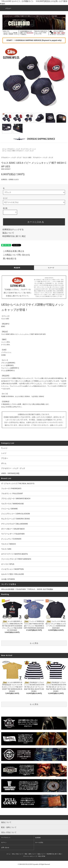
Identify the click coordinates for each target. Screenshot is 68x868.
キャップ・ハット (31, 149)
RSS (39, 856)
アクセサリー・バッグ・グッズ (16, 149)
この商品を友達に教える (12, 251)
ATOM (43, 856)
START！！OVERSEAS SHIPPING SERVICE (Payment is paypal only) (34, 40)
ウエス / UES (11, 151)
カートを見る (39, 842)
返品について (8, 233)
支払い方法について (17, 854)
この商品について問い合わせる (15, 255)
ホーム (4, 149)
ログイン (4, 842)
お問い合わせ (5, 847)
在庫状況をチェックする (13, 229)
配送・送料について (30, 854)
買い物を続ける (8, 259)
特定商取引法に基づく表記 (14, 236)
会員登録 (38, 838)
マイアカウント (6, 838)
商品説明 (17, 268)
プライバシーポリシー (29, 856)
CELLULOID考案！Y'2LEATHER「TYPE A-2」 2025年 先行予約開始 (27, 589)
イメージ (51, 268)
